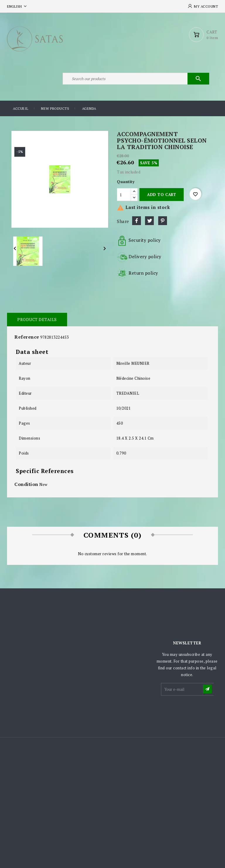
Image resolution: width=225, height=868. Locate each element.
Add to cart (162, 195)
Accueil (21, 108)
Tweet (149, 221)
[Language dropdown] (17, 6)
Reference (27, 337)
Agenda (89, 108)
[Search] (136, 79)
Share (137, 221)
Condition (26, 484)
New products (55, 108)
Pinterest (163, 221)
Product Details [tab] (37, 319)
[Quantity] (124, 195)
